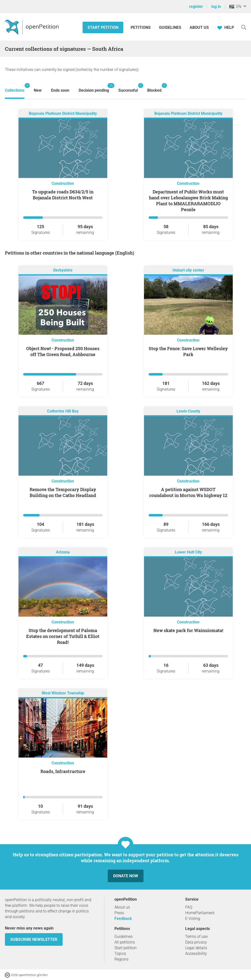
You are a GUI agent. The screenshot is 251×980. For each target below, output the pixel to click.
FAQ (189, 907)
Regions (121, 959)
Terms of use (196, 937)
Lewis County (188, 411)
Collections (15, 88)
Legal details (196, 948)
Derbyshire (63, 270)
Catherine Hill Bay (63, 411)
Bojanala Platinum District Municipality (63, 113)
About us (199, 27)
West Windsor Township (63, 693)
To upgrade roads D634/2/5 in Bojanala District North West (63, 195)
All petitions (125, 942)
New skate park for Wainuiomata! (188, 630)
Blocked (154, 88)
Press (119, 913)
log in (216, 7)
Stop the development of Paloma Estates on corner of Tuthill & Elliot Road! (63, 636)
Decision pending (94, 88)
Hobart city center (188, 270)
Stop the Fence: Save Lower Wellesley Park (188, 351)
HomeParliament (200, 913)
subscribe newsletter (34, 939)
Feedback (123, 919)
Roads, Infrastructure (63, 771)
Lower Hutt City (188, 552)
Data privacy (196, 942)
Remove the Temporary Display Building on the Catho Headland (63, 492)
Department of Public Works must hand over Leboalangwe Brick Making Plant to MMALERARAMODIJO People (188, 201)
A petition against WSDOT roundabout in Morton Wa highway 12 (188, 492)
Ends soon (60, 90)
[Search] (244, 27)
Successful (128, 88)
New (38, 90)
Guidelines (170, 27)
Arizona (63, 552)
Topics (120, 954)
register (196, 7)
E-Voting (193, 919)
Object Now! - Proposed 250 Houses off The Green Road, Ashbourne (63, 351)
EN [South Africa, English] (235, 7)
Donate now (126, 876)
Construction (63, 183)
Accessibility (196, 954)
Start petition (103, 27)
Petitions (141, 27)
